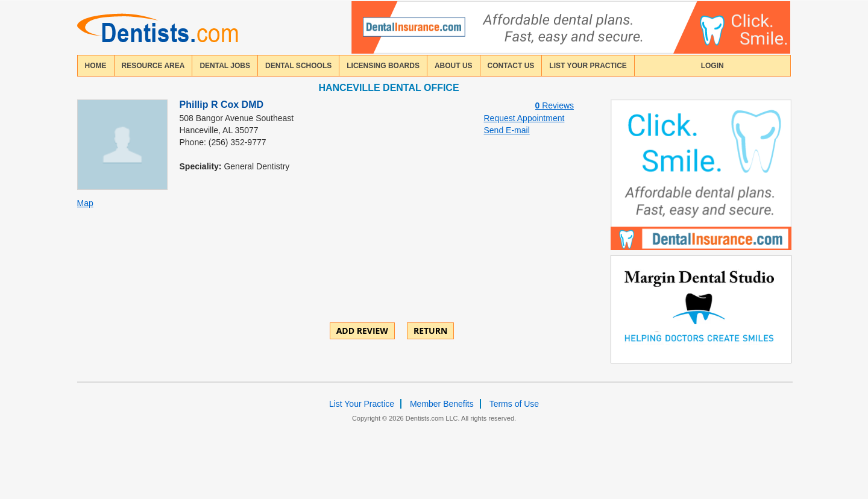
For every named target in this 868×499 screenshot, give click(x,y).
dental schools (298, 66)
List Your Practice (588, 66)
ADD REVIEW (362, 331)
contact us (511, 66)
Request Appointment (524, 118)
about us (454, 66)
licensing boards (383, 66)
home (96, 66)
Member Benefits (442, 404)
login (712, 66)
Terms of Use (514, 404)
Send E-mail (507, 130)
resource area (153, 66)
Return (430, 331)
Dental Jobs (225, 66)
